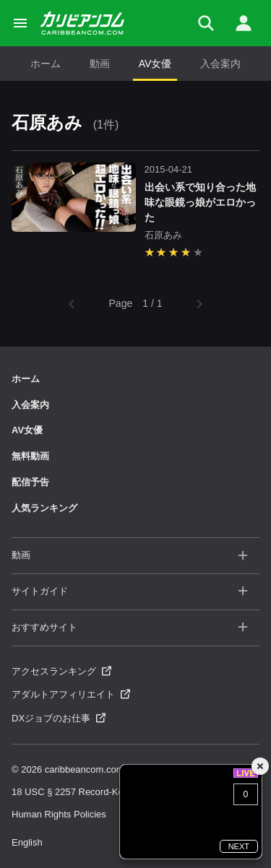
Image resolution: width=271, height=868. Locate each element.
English (27, 842)
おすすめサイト (130, 628)
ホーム (46, 64)
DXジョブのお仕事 (59, 718)
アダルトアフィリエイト (71, 694)
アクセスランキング (61, 671)
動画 (100, 64)
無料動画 (30, 456)
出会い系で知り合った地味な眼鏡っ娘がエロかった (200, 202)
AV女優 (155, 64)
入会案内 (220, 64)
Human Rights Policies (59, 814)
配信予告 (30, 482)
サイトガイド (130, 592)
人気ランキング (44, 508)
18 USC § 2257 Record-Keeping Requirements (109, 792)
